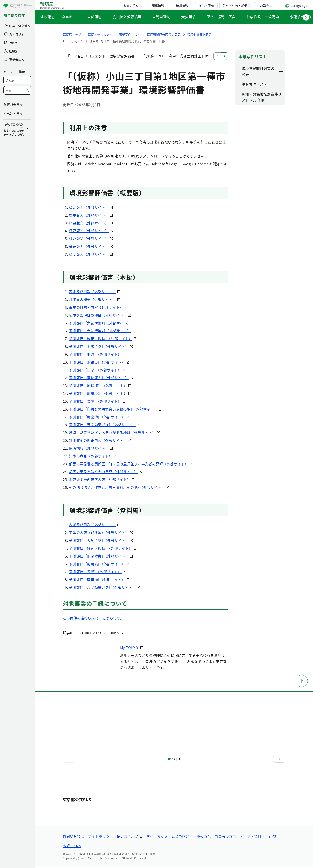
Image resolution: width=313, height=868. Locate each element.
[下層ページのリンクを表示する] (281, 71)
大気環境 (189, 17)
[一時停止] (179, 759)
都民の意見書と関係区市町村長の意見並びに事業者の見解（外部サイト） (129, 464)
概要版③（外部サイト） (89, 223)
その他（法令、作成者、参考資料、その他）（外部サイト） (117, 487)
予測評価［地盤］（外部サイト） (95, 354)
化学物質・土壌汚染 (263, 17)
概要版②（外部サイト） (89, 215)
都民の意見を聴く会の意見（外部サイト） (103, 472)
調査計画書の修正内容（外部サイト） (100, 479)
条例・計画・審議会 (236, 5)
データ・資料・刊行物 (258, 837)
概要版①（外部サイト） (89, 207)
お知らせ (266, 5)
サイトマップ (157, 837)
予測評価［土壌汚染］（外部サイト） (99, 346)
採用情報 (182, 5)
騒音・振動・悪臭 (221, 17)
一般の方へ (202, 837)
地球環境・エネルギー (58, 17)
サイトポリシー (100, 837)
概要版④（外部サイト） (89, 231)
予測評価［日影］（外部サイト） (95, 370)
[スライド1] (169, 759)
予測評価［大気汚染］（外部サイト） (99, 540)
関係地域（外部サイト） (89, 448)
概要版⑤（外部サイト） (89, 239)
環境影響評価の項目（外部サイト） (98, 315)
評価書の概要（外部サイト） (92, 299)
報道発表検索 (13, 104)
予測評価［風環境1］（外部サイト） (98, 386)
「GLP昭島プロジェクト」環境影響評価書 (101, 56)
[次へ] (279, 759)
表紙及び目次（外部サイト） (92, 292)
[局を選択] (17, 80)
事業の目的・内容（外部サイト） (96, 307)
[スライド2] (174, 759)
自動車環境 (161, 17)
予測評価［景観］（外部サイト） (95, 401)
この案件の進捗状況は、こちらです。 (93, 618)
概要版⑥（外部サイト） (89, 246)
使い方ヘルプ (128, 837)
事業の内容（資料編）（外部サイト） (99, 532)
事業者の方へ (225, 837)
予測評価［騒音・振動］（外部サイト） (101, 339)
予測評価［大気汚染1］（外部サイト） (100, 323)
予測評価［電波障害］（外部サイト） (99, 378)
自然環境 (94, 17)
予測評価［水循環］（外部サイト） (97, 362)
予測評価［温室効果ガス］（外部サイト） (102, 425)
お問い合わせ (133, 5)
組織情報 (158, 5)
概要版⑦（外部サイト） (89, 254)
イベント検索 (13, 113)
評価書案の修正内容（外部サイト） (98, 440)
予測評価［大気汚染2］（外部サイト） (100, 331)
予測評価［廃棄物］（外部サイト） (97, 417)
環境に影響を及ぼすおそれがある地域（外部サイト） (112, 432)
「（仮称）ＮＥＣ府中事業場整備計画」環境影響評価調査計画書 (193, 56)
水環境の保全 (301, 17)
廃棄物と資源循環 (127, 17)
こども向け (181, 837)
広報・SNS (72, 847)
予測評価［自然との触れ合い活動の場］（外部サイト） (113, 409)
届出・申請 (206, 5)
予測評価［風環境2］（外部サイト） (98, 393)
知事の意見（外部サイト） (91, 456)
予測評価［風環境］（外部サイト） (97, 564)
